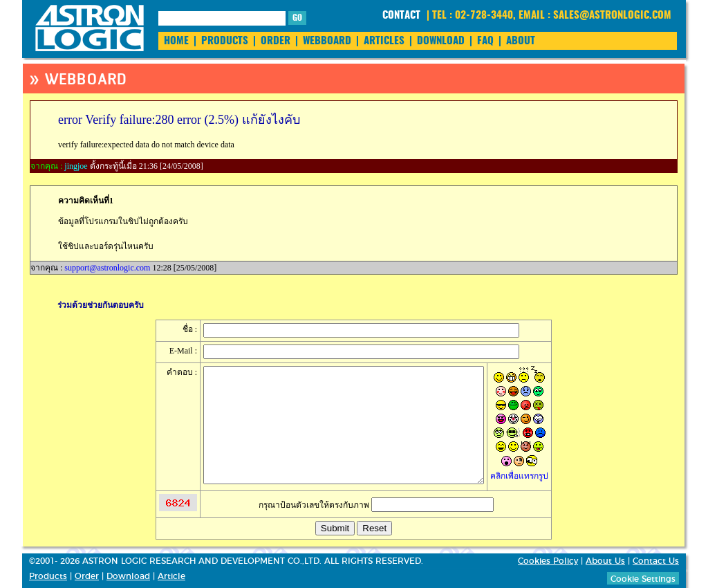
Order (87, 576)
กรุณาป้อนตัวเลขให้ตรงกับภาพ (376, 505)
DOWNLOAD (441, 41)
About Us (605, 561)
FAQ (485, 41)
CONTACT (401, 16)
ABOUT (521, 41)
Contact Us (656, 561)
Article (171, 576)
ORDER (276, 41)
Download (128, 576)
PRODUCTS (225, 41)
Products (48, 576)
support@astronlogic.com (107, 268)
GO (297, 18)
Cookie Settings (643, 579)
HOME (176, 41)
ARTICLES (384, 41)
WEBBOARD (327, 41)
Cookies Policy (548, 561)
